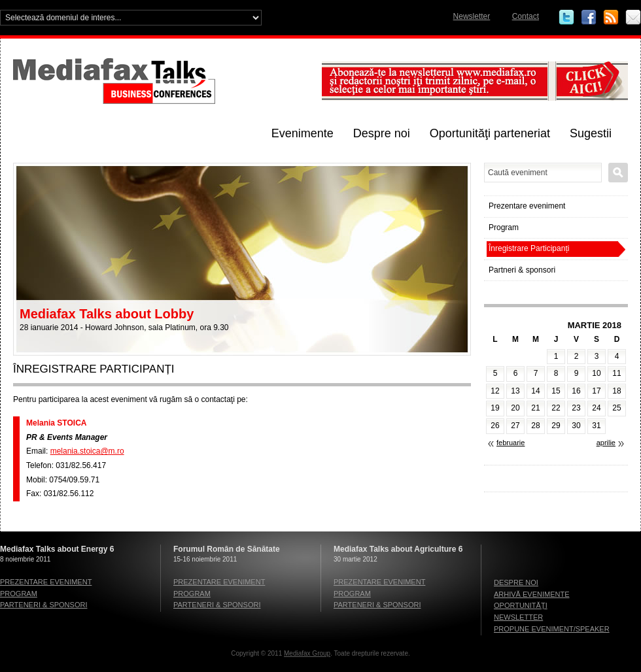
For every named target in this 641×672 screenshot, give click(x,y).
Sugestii (591, 133)
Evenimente (303, 133)
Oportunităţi (521, 605)
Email (633, 18)
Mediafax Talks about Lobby (107, 314)
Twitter (566, 18)
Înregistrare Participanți (529, 248)
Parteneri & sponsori (43, 605)
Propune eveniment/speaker (552, 629)
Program (504, 227)
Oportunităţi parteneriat (490, 133)
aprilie (606, 443)
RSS (611, 18)
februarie (511, 443)
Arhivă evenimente (532, 594)
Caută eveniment (618, 173)
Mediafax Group (307, 653)
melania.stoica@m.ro (87, 451)
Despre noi (382, 133)
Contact (526, 16)
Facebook (589, 18)
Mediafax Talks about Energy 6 (57, 549)
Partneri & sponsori (522, 270)
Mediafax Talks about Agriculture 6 (398, 549)
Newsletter (472, 16)
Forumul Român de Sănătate (227, 549)
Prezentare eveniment (527, 206)
